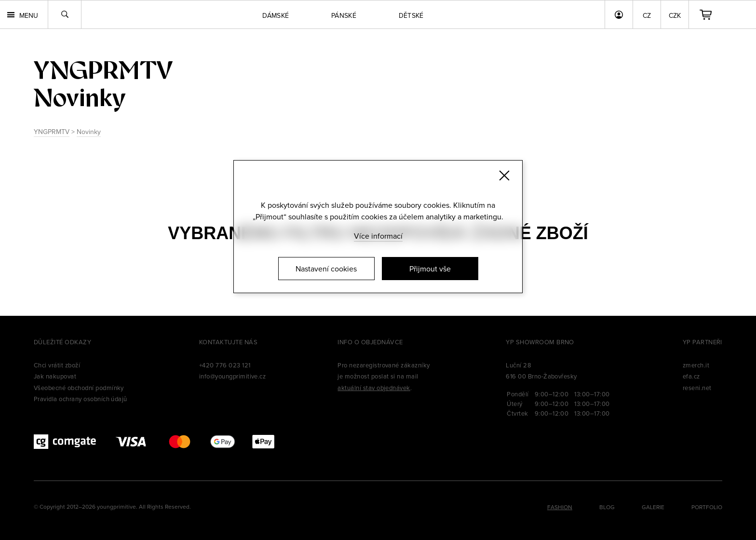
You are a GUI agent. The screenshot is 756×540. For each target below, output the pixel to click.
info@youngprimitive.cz (233, 376)
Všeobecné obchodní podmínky (79, 388)
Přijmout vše (430, 269)
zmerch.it (696, 365)
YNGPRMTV (52, 132)
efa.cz (691, 376)
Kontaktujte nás (228, 342)
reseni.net (697, 388)
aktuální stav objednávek (374, 388)
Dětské (411, 15)
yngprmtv (103, 70)
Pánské (344, 15)
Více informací (378, 236)
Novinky (89, 132)
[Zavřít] (504, 175)
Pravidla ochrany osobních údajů (81, 399)
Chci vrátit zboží (57, 365)
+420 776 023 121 (225, 365)
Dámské (276, 15)
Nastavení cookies (326, 269)
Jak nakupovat (55, 376)
